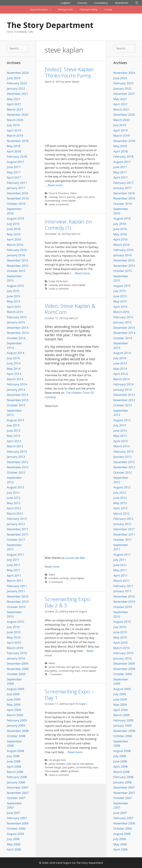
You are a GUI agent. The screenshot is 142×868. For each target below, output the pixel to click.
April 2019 (14, 130)
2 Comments (56, 582)
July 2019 (13, 125)
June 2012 (14, 498)
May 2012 (14, 503)
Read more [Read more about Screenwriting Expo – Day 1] (75, 752)
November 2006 (18, 823)
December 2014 (18, 328)
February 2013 (17, 452)
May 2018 (14, 146)
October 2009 (16, 674)
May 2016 (14, 234)
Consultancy (101, 3)
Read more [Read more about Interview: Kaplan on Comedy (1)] (82, 273)
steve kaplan (69, 201)
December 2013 (18, 395)
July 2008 (13, 756)
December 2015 (18, 260)
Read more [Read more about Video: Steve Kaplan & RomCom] (52, 567)
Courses (82, 3)
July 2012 (13, 493)
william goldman (70, 771)
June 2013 (14, 431)
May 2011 (14, 570)
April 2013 (14, 441)
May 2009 (14, 705)
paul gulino (51, 671)
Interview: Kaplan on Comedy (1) (68, 225)
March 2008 (15, 772)
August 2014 (16, 353)
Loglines (66, 3)
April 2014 (14, 374)
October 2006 (16, 828)
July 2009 (13, 694)
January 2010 (16, 658)
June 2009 (14, 699)
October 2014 (16, 338)
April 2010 (14, 643)
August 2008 (16, 751)
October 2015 (16, 271)
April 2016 (14, 239)
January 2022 (16, 88)
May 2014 (14, 369)
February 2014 (17, 384)
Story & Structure (42, 10)
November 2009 (18, 669)
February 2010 (17, 653)
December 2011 (18, 529)
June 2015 (14, 296)
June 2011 (14, 565)
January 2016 (16, 255)
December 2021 (18, 94)
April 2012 (14, 508)
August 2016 (16, 218)
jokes (80, 197)
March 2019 (15, 136)
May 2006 (14, 844)
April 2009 (14, 710)
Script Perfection (58, 281)
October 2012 (16, 472)
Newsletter (122, 3)
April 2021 (14, 104)
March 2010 (15, 648)
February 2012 (17, 519)
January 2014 (16, 390)
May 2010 (14, 637)
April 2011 (14, 575)
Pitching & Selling (88, 9)
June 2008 (14, 761)
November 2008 (18, 731)
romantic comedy (59, 578)
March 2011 (15, 581)
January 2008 (16, 782)
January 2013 (16, 457)
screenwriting (52, 201)
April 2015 (14, 307)
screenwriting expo (69, 671)
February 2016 (17, 250)
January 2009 (16, 725)
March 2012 (15, 513)
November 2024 (18, 73)
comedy (53, 197)
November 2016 (18, 198)
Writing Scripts (66, 9)
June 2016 (14, 229)
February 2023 (17, 83)
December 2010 (18, 596)
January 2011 (16, 591)
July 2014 (13, 358)
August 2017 (16, 162)
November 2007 (18, 793)
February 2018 (17, 156)
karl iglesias (73, 667)
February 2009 (17, 720)
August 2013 (16, 420)
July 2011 (13, 560)
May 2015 (14, 301)
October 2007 (16, 798)
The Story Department (50, 25)
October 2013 (16, 405)
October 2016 (16, 204)
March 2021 (15, 109)
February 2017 (17, 183)
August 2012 (16, 487)
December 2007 (18, 787)
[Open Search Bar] (137, 3)
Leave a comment (59, 204)
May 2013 (14, 436)
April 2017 (14, 177)
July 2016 (13, 224)
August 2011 (16, 554)
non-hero (89, 197)
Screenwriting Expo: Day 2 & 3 (68, 602)
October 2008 (16, 736)
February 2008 (17, 777)
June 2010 (14, 632)
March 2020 (15, 120)
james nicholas (57, 667)
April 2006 (14, 849)
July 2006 (13, 839)
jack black (64, 285)
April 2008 (14, 766)
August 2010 (16, 622)
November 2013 (18, 400)
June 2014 (14, 363)
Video (73, 193)
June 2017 (14, 167)
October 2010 (16, 607)
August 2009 (16, 689)
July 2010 (13, 627)
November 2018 (18, 141)
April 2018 (14, 151)
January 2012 (16, 524)
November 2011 (18, 534)
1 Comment (55, 674)
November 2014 (18, 333)
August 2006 (16, 834)
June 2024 (14, 78)
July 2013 (13, 425)
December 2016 (18, 193)
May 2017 (14, 172)
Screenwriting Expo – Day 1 (69, 695)
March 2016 (15, 245)
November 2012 (18, 467)
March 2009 (15, 715)
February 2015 (17, 317)
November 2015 (18, 266)
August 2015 (16, 286)
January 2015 (16, 322)
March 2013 (15, 446)
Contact (108, 9)
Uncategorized (57, 760)
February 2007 (17, 818)
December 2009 (18, 663)
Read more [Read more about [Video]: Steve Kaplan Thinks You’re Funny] (55, 185)
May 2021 (14, 99)
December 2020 (18, 115)
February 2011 (17, 586)
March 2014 (15, 379)
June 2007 (14, 813)
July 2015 (13, 291)
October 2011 (16, 540)
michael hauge (89, 667)
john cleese (73, 764)
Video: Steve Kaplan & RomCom (70, 309)
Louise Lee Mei (75, 558)
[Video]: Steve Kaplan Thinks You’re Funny (69, 72)
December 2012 (18, 462)
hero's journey (67, 197)
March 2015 (15, 312)
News (52, 663)
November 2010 (18, 602)
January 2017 (16, 188)
